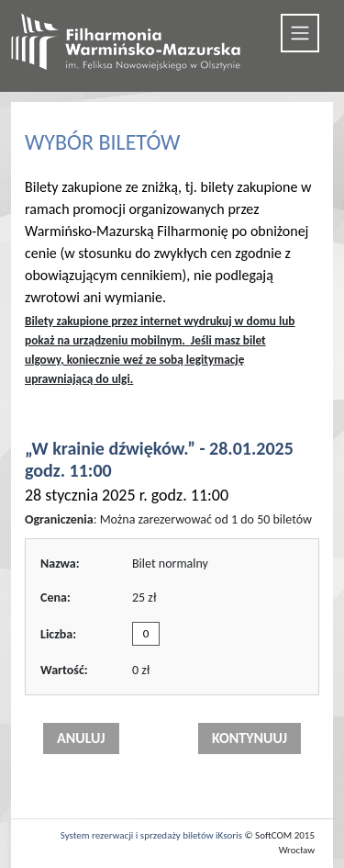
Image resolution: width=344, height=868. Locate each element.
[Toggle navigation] (300, 33)
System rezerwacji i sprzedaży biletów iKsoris (151, 835)
